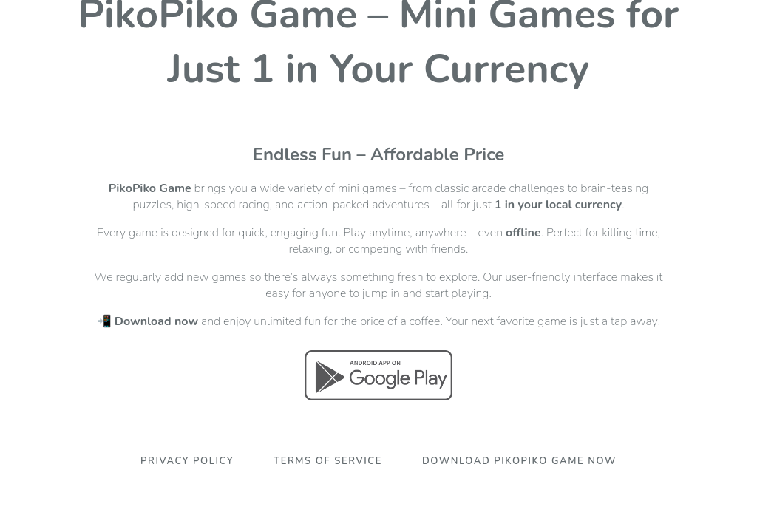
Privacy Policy (187, 461)
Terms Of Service (328, 461)
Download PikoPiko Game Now (519, 461)
